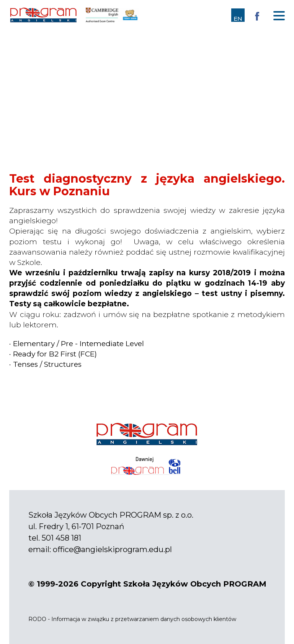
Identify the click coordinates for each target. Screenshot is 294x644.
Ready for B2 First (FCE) (55, 354)
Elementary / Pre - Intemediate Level (78, 344)
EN (238, 19)
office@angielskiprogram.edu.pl (112, 549)
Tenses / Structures (47, 364)
